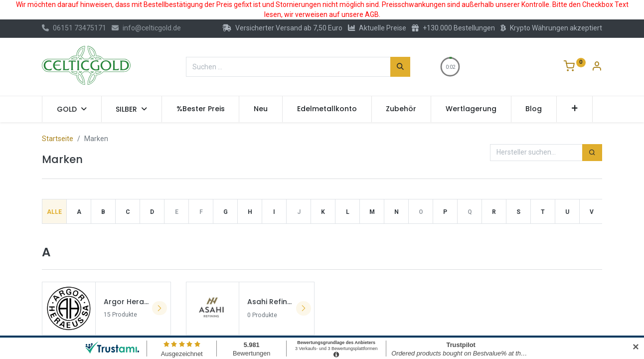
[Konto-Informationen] (597, 67)
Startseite (58, 139)
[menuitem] (201, 109)
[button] (574, 109)
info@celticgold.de (146, 28)
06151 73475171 (74, 28)
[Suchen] (400, 67)
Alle (54, 212)
